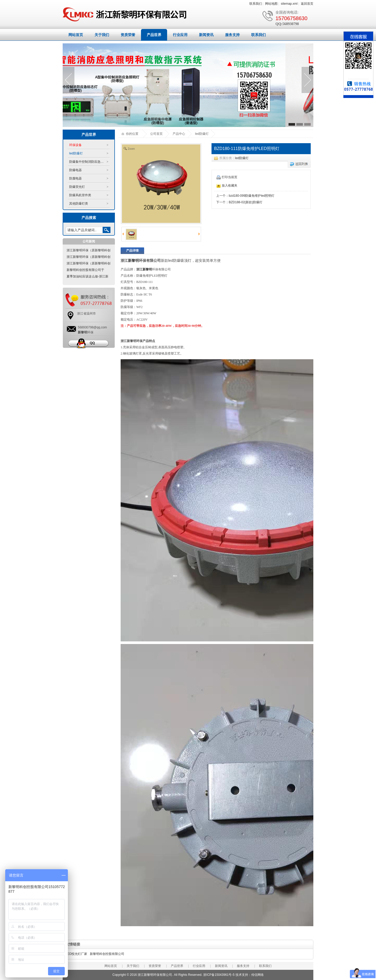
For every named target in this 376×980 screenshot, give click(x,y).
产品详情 (132, 251)
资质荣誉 (128, 35)
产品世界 (154, 35)
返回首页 (307, 4)
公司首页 (156, 134)
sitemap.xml (289, 4)
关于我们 (102, 35)
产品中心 (179, 134)
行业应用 (180, 35)
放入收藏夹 (227, 185)
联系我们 (256, 4)
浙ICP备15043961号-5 (219, 975)
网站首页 (76, 35)
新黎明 (133, 260)
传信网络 (257, 975)
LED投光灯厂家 (76, 954)
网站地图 (271, 4)
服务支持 (232, 35)
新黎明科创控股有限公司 (107, 954)
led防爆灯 (242, 158)
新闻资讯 (206, 35)
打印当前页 (227, 177)
